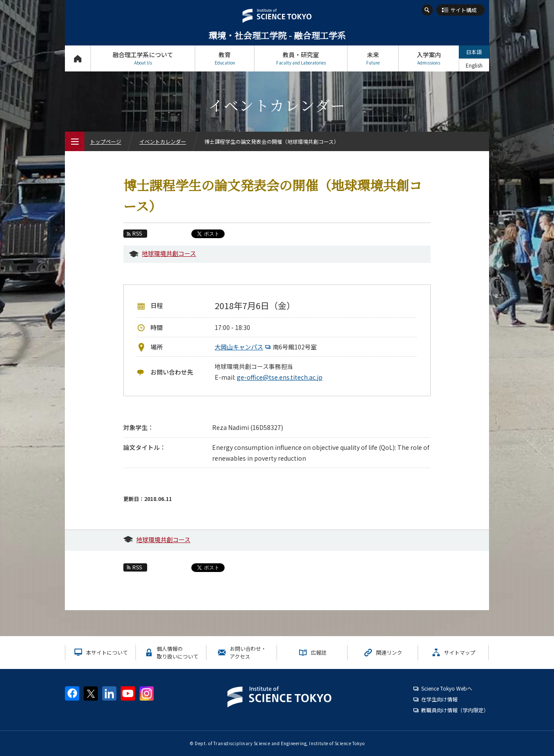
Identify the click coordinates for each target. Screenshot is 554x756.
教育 (225, 58)
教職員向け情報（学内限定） (455, 710)
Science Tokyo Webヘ (447, 688)
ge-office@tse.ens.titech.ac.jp (280, 377)
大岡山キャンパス (244, 347)
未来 (373, 58)
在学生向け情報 (439, 699)
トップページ (78, 58)
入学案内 (429, 58)
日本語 (474, 52)
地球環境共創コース (169, 253)
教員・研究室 (301, 58)
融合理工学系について (143, 58)
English (474, 65)
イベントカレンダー (163, 141)
